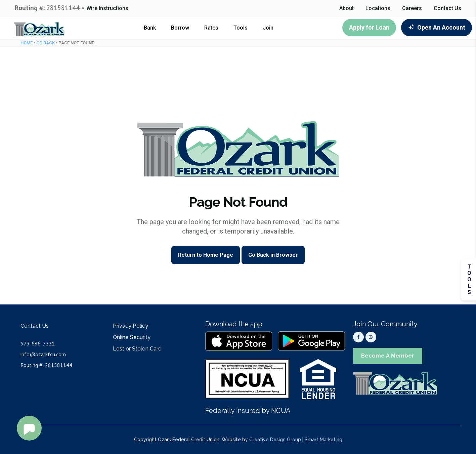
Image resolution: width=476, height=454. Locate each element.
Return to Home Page (206, 255)
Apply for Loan (369, 27)
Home (27, 43)
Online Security (132, 337)
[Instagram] (371, 337)
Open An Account (437, 27)
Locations (378, 8)
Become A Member (388, 356)
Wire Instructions (107, 8)
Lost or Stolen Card (137, 349)
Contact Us (447, 8)
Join (268, 28)
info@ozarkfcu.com (43, 354)
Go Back (46, 43)
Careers (412, 8)
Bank (150, 28)
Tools (241, 28)
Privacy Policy (131, 326)
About (347, 8)
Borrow (180, 28)
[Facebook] (358, 337)
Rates (211, 28)
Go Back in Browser (273, 255)
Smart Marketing (323, 440)
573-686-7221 (38, 343)
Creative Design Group (275, 440)
